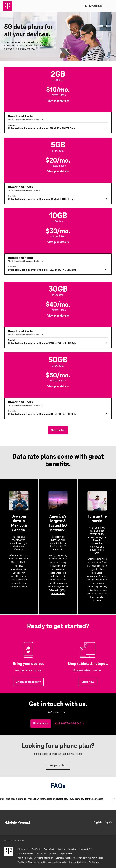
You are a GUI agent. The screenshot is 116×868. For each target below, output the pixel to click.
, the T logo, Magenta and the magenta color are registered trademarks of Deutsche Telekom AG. (58, 862)
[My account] (93, 6)
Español (109, 822)
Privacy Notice (23, 849)
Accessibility (53, 854)
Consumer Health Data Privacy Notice (88, 858)
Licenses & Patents (63, 858)
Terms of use (41, 854)
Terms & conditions (25, 854)
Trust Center (36, 849)
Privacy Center (50, 849)
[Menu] (111, 6)
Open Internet (66, 854)
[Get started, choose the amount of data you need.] (58, 430)
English (98, 822)
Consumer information (67, 849)
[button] (58, 101)
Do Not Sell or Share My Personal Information (35, 858)
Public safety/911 (85, 849)
